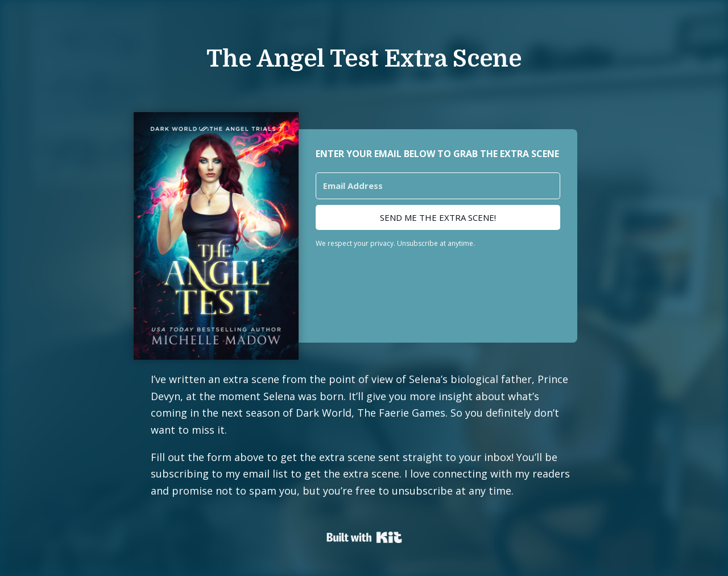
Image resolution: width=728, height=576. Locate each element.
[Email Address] (438, 186)
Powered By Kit (364, 537)
